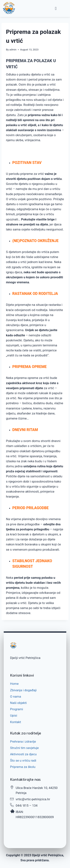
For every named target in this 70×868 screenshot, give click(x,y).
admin (13, 49)
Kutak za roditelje (26, 733)
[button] (56, 8)
